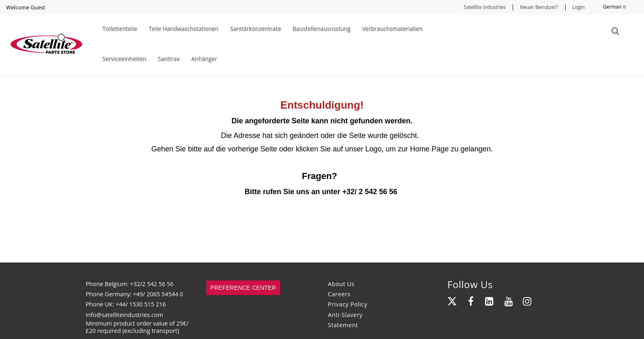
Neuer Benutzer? (539, 7)
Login (579, 7)
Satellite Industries (485, 7)
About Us (342, 284)
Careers (339, 294)
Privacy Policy (348, 304)
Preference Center (243, 288)
